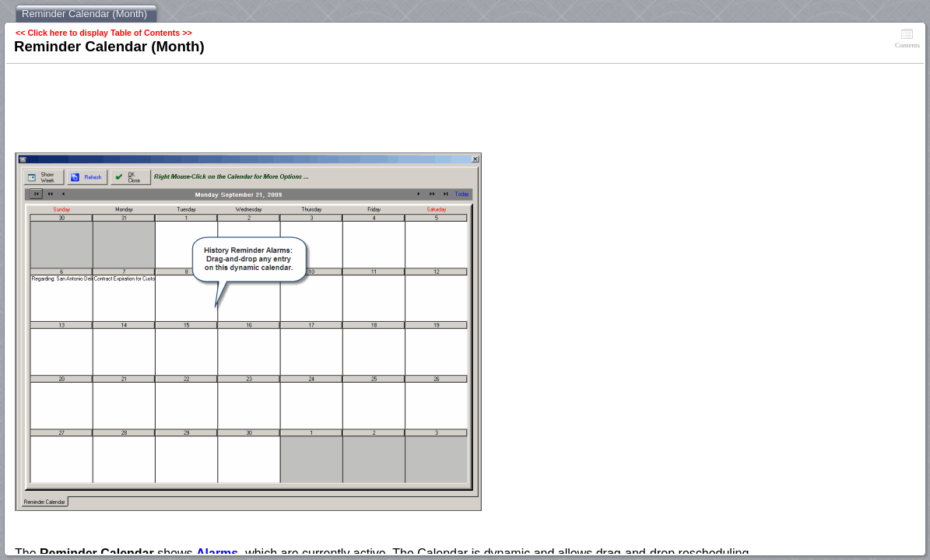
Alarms (217, 553)
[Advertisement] (298, 110)
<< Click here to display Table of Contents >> (104, 33)
